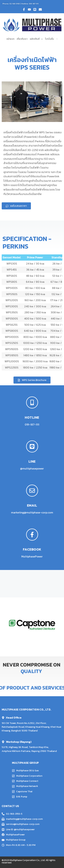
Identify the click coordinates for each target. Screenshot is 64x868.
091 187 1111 (34, 4)
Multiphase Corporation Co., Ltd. (27, 860)
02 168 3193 (15, 4)
